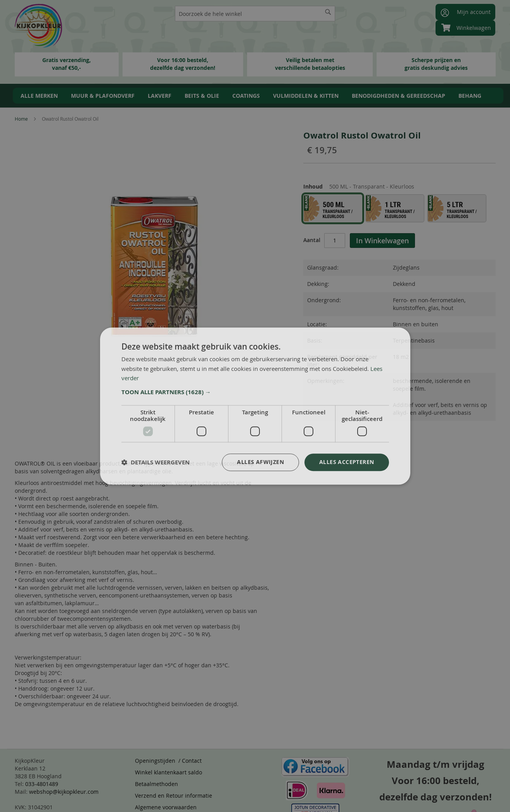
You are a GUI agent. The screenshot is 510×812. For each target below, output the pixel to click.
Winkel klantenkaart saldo (169, 772)
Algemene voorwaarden (166, 807)
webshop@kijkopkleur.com (64, 792)
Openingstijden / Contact (168, 761)
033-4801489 (42, 784)
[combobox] (255, 14)
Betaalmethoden (156, 784)
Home (21, 119)
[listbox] (399, 210)
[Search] (328, 12)
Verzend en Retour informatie (174, 796)
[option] (333, 208)
